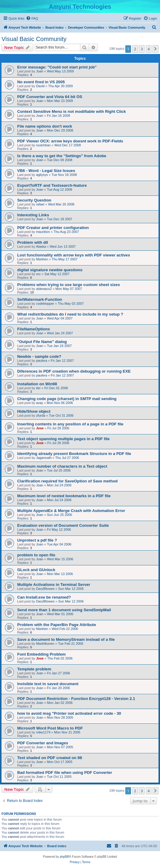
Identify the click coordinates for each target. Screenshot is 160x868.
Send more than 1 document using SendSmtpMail (64, 610)
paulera (42, 361)
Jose (40, 428)
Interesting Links (33, 215)
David (40, 86)
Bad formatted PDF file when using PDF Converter (65, 773)
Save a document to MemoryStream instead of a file (66, 639)
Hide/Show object (34, 411)
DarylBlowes (45, 589)
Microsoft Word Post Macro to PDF (50, 728)
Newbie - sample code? (39, 356)
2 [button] (135, 49)
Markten (42, 259)
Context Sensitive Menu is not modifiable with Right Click (72, 111)
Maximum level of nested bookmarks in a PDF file (64, 496)
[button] (155, 49)
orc (38, 274)
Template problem (34, 669)
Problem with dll (33, 242)
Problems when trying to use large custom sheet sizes (69, 285)
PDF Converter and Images (43, 743)
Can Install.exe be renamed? (44, 597)
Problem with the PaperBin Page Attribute (57, 625)
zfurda (41, 415)
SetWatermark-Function (40, 299)
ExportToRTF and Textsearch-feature (52, 185)
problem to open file (36, 555)
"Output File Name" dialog (42, 342)
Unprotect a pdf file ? (37, 540)
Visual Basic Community (34, 39)
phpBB (64, 857)
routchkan (43, 145)
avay (39, 403)
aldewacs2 (44, 289)
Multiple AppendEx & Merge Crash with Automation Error (71, 511)
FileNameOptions (34, 329)
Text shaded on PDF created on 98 (50, 758)
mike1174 (43, 732)
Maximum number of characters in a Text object (62, 466)
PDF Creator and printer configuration (53, 228)
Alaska (41, 246)
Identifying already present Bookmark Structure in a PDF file (74, 454)
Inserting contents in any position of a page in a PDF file (70, 424)
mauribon (43, 232)
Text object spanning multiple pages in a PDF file (63, 439)
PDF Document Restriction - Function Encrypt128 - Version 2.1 (76, 699)
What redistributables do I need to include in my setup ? (70, 314)
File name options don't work (45, 126)
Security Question (34, 200)
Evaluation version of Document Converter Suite (63, 525)
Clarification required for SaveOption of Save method (67, 481)
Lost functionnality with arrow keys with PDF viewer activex (74, 255)
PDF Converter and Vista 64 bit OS (50, 97)
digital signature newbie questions (50, 270)
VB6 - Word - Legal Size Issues (46, 171)
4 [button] (149, 49)
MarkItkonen (45, 644)
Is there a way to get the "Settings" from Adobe (62, 156)
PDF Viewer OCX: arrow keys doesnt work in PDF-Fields (70, 141)
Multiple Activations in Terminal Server (54, 585)
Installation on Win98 (37, 384)
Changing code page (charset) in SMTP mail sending (67, 399)
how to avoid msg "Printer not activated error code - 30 (69, 713)
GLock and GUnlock (36, 570)
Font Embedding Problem (41, 654)
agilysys (42, 175)
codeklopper (45, 304)
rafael (40, 204)
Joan (40, 71)
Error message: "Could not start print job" (57, 67)
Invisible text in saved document (48, 684)
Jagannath (44, 458)
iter (38, 388)
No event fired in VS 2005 (41, 82)
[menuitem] (32, 18)
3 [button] (142, 49)
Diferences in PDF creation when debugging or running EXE (74, 371)
